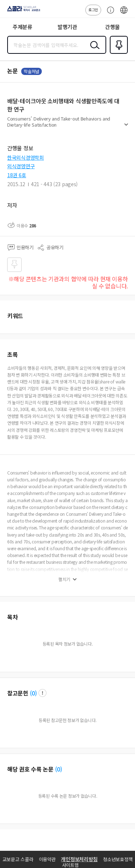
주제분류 (22, 27)
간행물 (112, 27)
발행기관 (67, 27)
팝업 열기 (42, 693)
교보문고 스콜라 (18, 859)
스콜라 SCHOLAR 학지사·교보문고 (22, 11)
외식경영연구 (21, 166)
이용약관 (47, 859)
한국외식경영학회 (26, 157)
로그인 (93, 10)
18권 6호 (17, 175)
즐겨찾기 (117, 53)
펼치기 (126, 128)
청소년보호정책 (118, 859)
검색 (93, 51)
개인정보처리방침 (79, 859)
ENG (124, 14)
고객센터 (109, 14)
